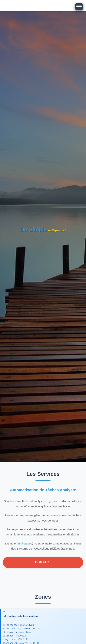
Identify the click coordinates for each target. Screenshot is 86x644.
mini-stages (25, 543)
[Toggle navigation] (79, 7)
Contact (43, 562)
